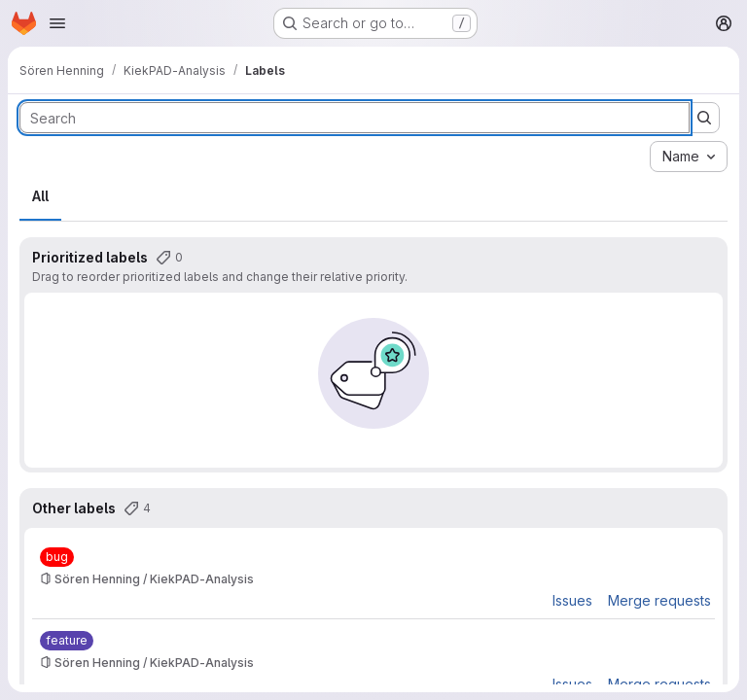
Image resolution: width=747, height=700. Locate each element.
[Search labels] (355, 118)
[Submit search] (704, 118)
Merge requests (659, 600)
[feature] (67, 641)
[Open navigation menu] (57, 23)
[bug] (57, 557)
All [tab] (40, 196)
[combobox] (689, 157)
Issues (572, 600)
